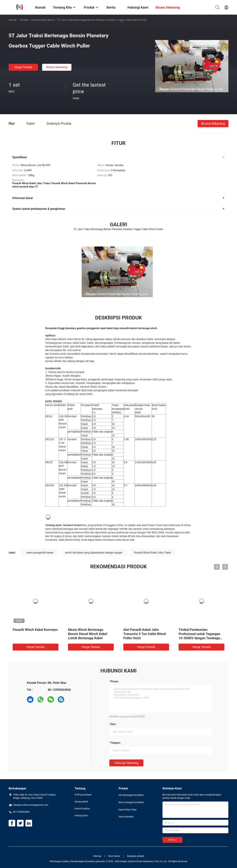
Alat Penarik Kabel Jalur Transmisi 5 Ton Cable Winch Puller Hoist (145, 634)
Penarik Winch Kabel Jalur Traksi (152, 553)
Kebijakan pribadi (136, 856)
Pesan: (115, 681)
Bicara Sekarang (57, 67)
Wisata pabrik (81, 802)
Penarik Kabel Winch (43, 20)
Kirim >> (172, 840)
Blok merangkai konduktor (131, 802)
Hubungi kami (81, 816)
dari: (113, 724)
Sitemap (97, 856)
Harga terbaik (23, 67)
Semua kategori (126, 817)
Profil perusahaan (83, 795)
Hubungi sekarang (126, 763)
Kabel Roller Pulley (128, 810)
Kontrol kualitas (82, 809)
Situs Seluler (114, 856)
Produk (24, 20)
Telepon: (116, 743)
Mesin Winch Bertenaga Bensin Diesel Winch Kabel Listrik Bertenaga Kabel (88, 634)
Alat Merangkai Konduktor (131, 795)
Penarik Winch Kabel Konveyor (35, 630)
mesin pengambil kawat (40, 553)
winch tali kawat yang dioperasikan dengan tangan (94, 553)
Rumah (13, 20)
